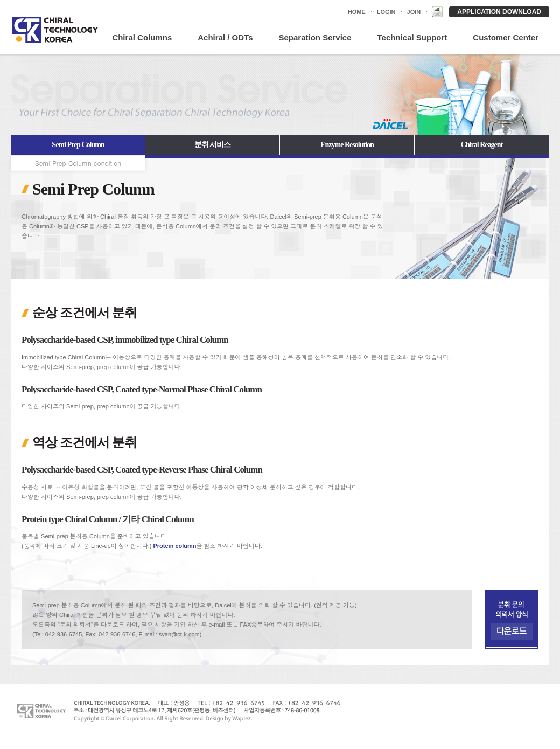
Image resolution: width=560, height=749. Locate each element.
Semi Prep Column (78, 145)
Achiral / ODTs (225, 37)
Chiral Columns (142, 37)
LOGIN (386, 12)
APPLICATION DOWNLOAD (499, 12)
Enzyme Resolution (347, 145)
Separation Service (315, 37)
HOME (357, 12)
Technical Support (412, 37)
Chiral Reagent (482, 145)
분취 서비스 (213, 145)
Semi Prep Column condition (78, 163)
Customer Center (506, 37)
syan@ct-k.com (179, 634)
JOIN (414, 12)
